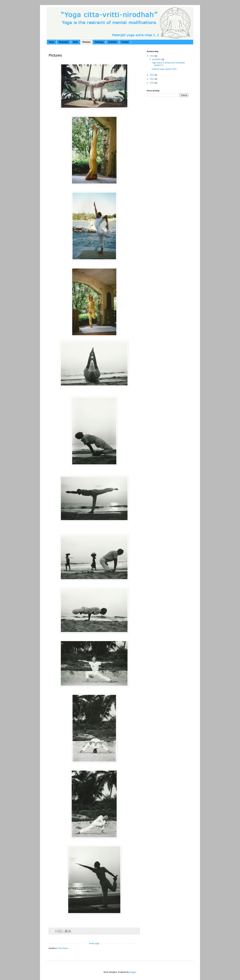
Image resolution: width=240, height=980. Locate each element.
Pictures (86, 42)
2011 (152, 79)
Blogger (133, 972)
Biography (64, 42)
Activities (112, 42)
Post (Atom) (63, 948)
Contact (125, 42)
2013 (152, 56)
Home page (94, 943)
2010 (152, 83)
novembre (157, 59)
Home (52, 42)
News (76, 42)
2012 (152, 75)
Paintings (99, 42)
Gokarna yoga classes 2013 (164, 69)
